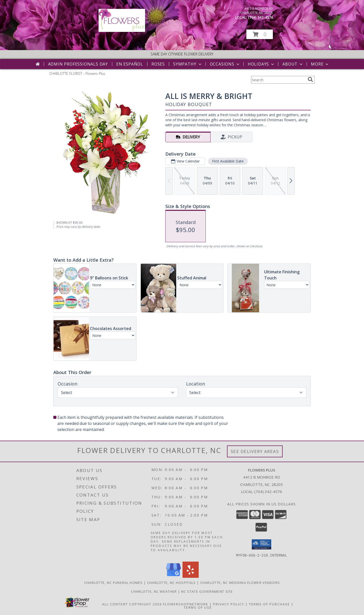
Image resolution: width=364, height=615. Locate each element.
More (320, 64)
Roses (158, 64)
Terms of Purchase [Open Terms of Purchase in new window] (269, 604)
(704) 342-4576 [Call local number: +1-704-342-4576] (260, 17)
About (293, 64)
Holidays (261, 64)
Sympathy (188, 64)
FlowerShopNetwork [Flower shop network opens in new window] (186, 604)
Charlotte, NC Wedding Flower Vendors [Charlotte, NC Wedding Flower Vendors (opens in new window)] (240, 582)
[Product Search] (278, 80)
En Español (130, 64)
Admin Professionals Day (78, 64)
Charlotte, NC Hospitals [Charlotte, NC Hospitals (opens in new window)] (172, 582)
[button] (260, 34)
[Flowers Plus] (122, 30)
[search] (310, 79)
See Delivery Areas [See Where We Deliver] (255, 451)
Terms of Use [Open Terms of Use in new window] (198, 607)
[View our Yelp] (191, 576)
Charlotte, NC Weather (154, 591)
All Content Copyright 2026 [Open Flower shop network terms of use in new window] (132, 604)
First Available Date (228, 161)
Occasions (225, 64)
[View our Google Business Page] (173, 576)
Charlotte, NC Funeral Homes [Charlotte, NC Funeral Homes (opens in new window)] (113, 582)
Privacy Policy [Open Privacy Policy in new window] (229, 604)
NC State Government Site (207, 591)
